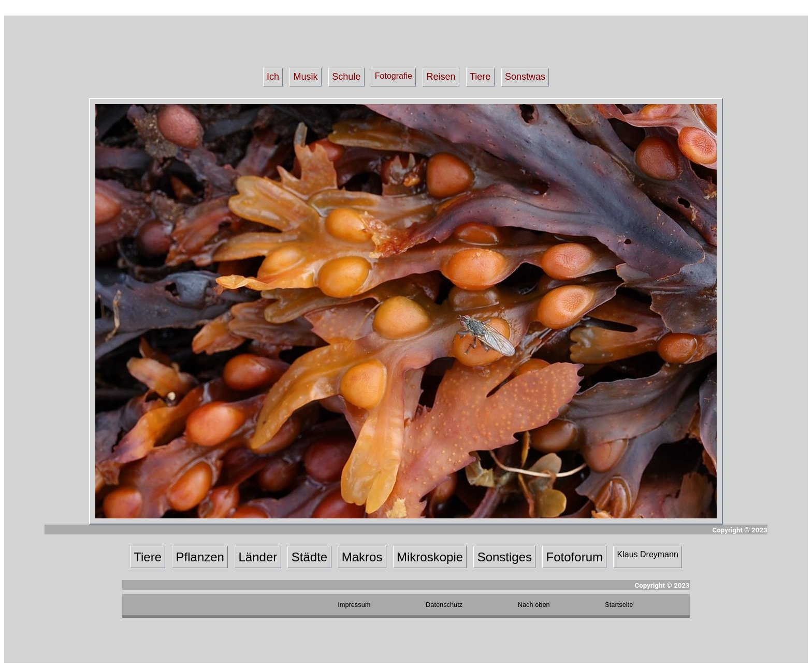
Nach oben (534, 605)
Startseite (619, 605)
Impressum (354, 605)
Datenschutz (444, 605)
